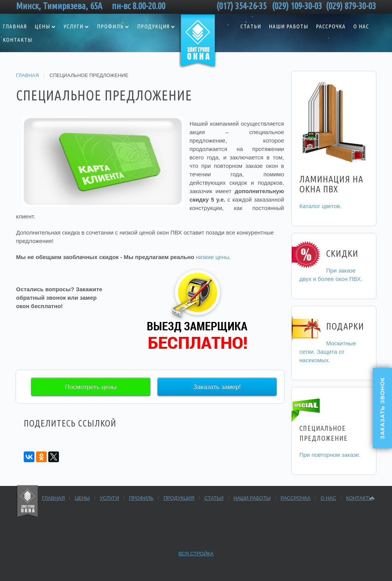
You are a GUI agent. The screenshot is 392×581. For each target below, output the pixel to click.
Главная (28, 75)
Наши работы (288, 26)
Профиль (110, 26)
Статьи (251, 26)
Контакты (359, 498)
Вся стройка (196, 554)
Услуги (73, 26)
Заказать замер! (217, 387)
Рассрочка (331, 26)
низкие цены (213, 257)
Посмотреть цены (91, 387)
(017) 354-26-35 (243, 6)
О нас (361, 26)
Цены (42, 26)
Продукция (153, 26)
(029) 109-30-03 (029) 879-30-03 (324, 6)
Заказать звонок (382, 408)
